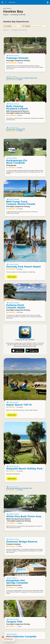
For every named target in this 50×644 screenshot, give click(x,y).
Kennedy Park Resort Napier (24, 267)
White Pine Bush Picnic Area (24, 516)
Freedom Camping (13, 56)
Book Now (12, 277)
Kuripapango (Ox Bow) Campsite (17, 162)
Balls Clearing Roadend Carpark (17, 107)
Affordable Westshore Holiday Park (19, 488)
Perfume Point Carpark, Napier (16, 306)
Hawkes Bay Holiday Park (16, 129)
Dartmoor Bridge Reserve (22, 542)
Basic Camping (12, 76)
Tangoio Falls (14, 622)
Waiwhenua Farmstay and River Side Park (22, 78)
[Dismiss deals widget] (3, 637)
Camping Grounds (13, 128)
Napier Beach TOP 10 (19, 405)
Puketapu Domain (17, 58)
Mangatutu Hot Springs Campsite (17, 582)
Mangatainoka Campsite (21, 637)
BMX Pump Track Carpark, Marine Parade (21, 203)
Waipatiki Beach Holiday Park (24, 469)
